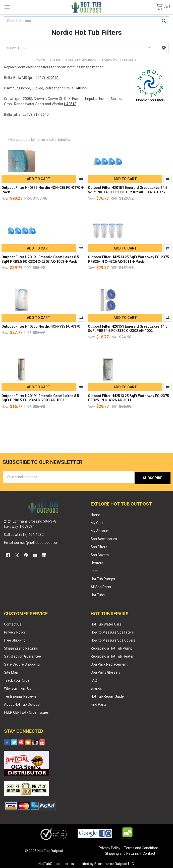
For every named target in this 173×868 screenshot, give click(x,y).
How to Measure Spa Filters (112, 631)
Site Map (11, 671)
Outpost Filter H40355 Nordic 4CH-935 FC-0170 (41, 326)
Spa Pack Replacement (109, 663)
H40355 (81, 88)
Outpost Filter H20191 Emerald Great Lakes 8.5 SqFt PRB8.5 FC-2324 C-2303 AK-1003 (40, 398)
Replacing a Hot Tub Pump (111, 647)
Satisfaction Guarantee (22, 655)
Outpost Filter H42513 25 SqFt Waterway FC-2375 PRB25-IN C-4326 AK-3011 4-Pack (128, 259)
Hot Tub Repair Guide (107, 695)
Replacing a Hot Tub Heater (112, 655)
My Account (100, 530)
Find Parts (99, 703)
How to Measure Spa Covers (113, 639)
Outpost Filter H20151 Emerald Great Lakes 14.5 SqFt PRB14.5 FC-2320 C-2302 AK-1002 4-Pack (128, 190)
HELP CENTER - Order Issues (26, 711)
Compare (81, 179)
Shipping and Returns (21, 647)
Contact (149, 852)
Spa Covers (100, 554)
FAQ (94, 679)
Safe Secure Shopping (22, 663)
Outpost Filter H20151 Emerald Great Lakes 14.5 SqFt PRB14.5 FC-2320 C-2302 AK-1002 (128, 329)
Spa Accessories (104, 538)
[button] (164, 48)
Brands (96, 687)
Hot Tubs (98, 594)
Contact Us (13, 623)
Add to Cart (39, 179)
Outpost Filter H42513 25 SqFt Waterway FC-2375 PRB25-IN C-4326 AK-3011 (128, 398)
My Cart (97, 522)
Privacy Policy (15, 631)
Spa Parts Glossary (106, 671)
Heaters (97, 562)
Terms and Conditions (141, 847)
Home (95, 514)
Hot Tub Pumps (103, 578)
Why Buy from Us (18, 687)
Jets (94, 570)
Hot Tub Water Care (106, 623)
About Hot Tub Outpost (22, 703)
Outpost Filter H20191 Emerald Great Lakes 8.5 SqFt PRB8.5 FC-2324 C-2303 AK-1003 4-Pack (40, 259)
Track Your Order (17, 679)
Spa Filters (99, 546)
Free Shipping (15, 639)
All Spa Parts (101, 586)
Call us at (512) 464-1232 (24, 534)
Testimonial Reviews (20, 695)
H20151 (53, 78)
